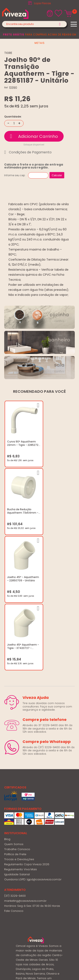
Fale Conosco (14, 767)
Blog (7, 695)
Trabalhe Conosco (17, 705)
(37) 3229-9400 (15, 751)
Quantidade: (13, 117)
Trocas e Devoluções (19, 715)
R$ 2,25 (22, 106)
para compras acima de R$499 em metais (40, 39)
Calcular (57, 175)
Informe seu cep (15, 175)
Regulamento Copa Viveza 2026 (27, 720)
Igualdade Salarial (17, 730)
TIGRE (8, 53)
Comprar (34, 136)
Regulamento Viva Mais (21, 725)
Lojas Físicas (43, 3)
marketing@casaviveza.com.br (25, 756)
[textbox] (34, 24)
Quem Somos (14, 700)
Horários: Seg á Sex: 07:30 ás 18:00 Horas (32, 761)
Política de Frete (15, 710)
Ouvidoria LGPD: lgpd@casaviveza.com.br (33, 735)
